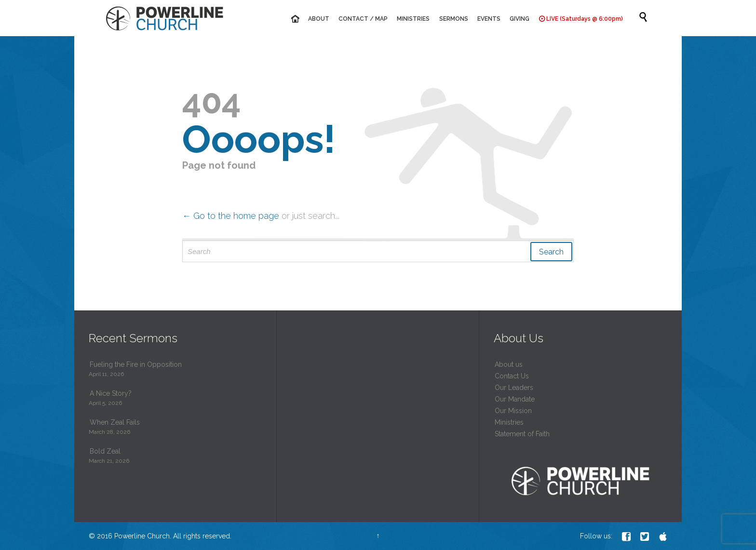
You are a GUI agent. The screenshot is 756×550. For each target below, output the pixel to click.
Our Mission (513, 411)
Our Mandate (515, 399)
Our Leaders (514, 388)
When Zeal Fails (115, 422)
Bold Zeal (105, 451)
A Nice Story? (111, 393)
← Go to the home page (231, 216)
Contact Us (512, 376)
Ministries (509, 422)
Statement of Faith (522, 434)
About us (509, 364)
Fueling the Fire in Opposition (136, 364)
